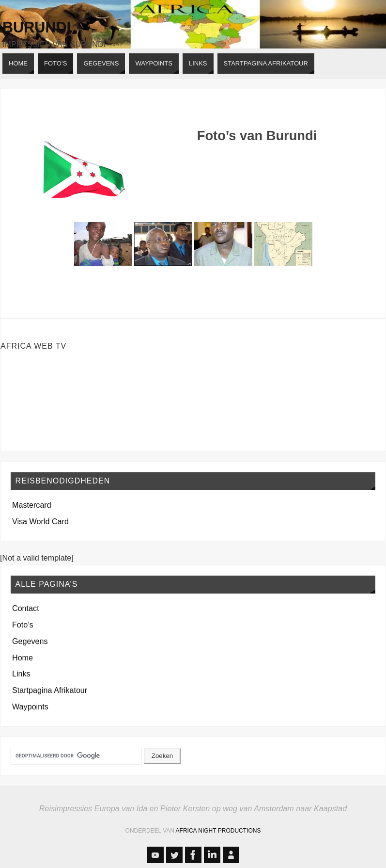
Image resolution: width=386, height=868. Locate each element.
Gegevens (30, 641)
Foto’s (23, 625)
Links (21, 674)
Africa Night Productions (218, 831)
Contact (26, 608)
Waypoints (30, 707)
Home (23, 658)
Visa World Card (40, 521)
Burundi (37, 27)
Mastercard (32, 505)
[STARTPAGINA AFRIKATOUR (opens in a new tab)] (266, 64)
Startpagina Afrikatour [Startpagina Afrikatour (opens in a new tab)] (50, 690)
